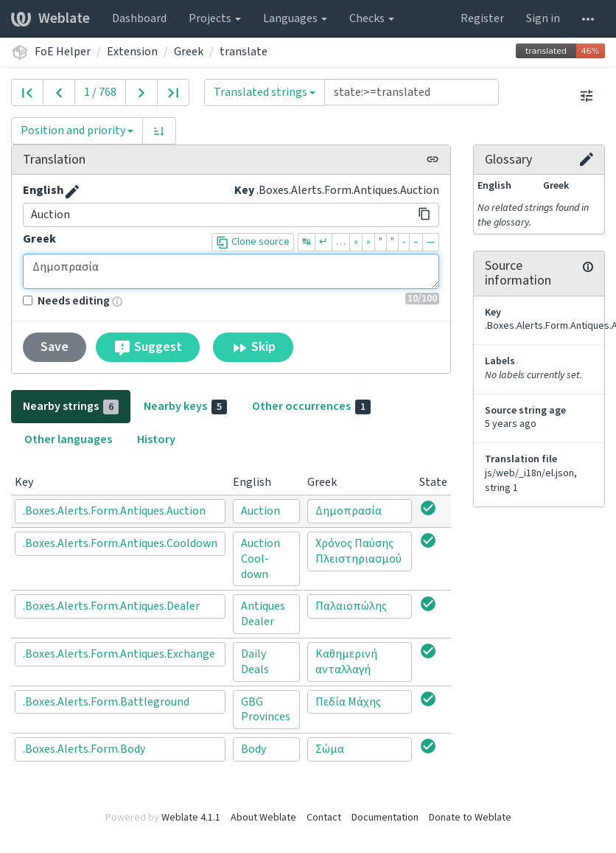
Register (482, 18)
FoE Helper (63, 52)
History (156, 439)
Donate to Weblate (470, 818)
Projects (215, 18)
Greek (189, 52)
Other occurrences (311, 406)
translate (244, 52)
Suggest (148, 347)
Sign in (543, 18)
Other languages (68, 439)
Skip (253, 347)
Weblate (50, 18)
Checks (372, 18)
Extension (132, 52)
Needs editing (66, 301)
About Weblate (263, 818)
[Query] (412, 92)
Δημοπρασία (231, 271)
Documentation (385, 818)
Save (55, 347)
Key (244, 190)
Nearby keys (185, 406)
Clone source (253, 242)
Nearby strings (71, 406)
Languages (295, 18)
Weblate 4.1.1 (191, 818)
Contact (324, 818)
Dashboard (139, 18)
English (43, 190)
